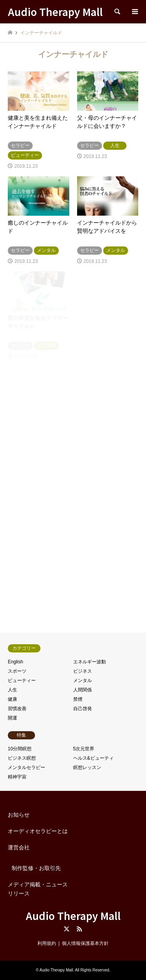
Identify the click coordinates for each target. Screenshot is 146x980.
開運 (12, 718)
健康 (12, 699)
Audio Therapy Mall (73, 915)
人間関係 (83, 690)
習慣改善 (17, 709)
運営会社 (19, 847)
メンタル (83, 681)
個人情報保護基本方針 (85, 943)
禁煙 (78, 699)
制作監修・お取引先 (36, 868)
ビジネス (83, 671)
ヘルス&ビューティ (93, 758)
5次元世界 (84, 749)
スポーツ (17, 671)
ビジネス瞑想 (22, 758)
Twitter (67, 929)
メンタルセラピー (26, 767)
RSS (79, 929)
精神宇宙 (17, 777)
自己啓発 (83, 709)
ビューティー (22, 681)
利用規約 (47, 943)
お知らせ (19, 815)
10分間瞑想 (20, 749)
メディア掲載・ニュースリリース (38, 889)
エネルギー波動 (90, 662)
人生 (12, 690)
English (15, 662)
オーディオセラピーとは (38, 831)
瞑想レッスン (87, 767)
